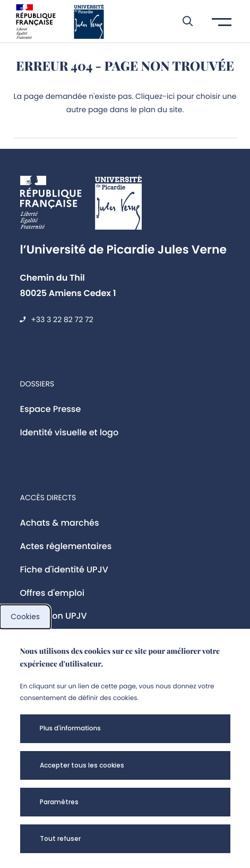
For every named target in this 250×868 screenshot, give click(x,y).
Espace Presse (51, 409)
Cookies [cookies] (25, 617)
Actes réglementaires (66, 546)
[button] (182, 21)
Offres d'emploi (53, 593)
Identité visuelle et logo (70, 432)
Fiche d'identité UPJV (64, 570)
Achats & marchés (60, 523)
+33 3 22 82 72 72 (62, 319)
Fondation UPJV (54, 616)
